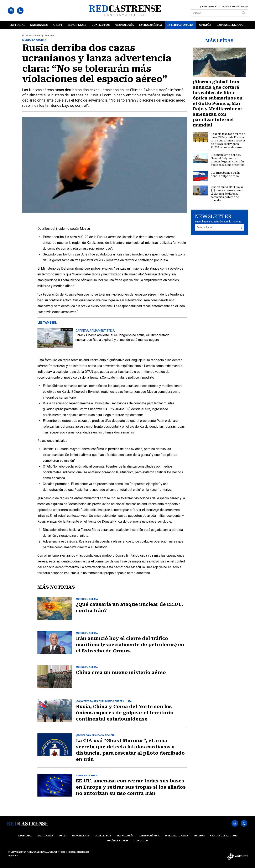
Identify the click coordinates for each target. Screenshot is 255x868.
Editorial (17, 25)
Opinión (205, 25)
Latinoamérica (150, 25)
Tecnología (124, 25)
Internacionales (181, 25)
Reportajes (77, 25)
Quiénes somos (118, 841)
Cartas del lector (231, 25)
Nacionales (39, 25)
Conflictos (101, 25)
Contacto (141, 841)
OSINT (58, 25)
